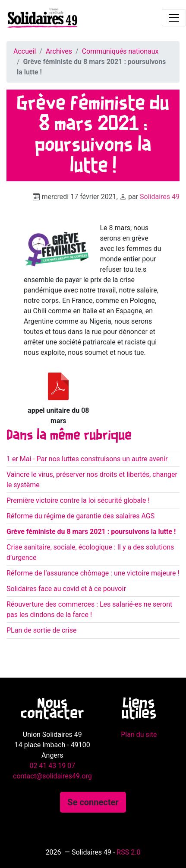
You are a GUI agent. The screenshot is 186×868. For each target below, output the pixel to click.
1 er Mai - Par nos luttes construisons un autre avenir (87, 459)
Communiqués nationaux (120, 51)
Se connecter (93, 802)
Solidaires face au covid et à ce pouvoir (66, 589)
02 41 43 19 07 (52, 766)
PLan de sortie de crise (41, 630)
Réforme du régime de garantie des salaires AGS (80, 516)
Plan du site (139, 735)
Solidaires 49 (160, 197)
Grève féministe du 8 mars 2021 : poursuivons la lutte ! (91, 532)
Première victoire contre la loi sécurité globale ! (78, 500)
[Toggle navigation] (174, 18)
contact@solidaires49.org (52, 776)
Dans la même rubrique (69, 436)
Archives (59, 51)
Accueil (25, 51)
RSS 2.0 (128, 852)
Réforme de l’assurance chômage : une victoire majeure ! (93, 573)
